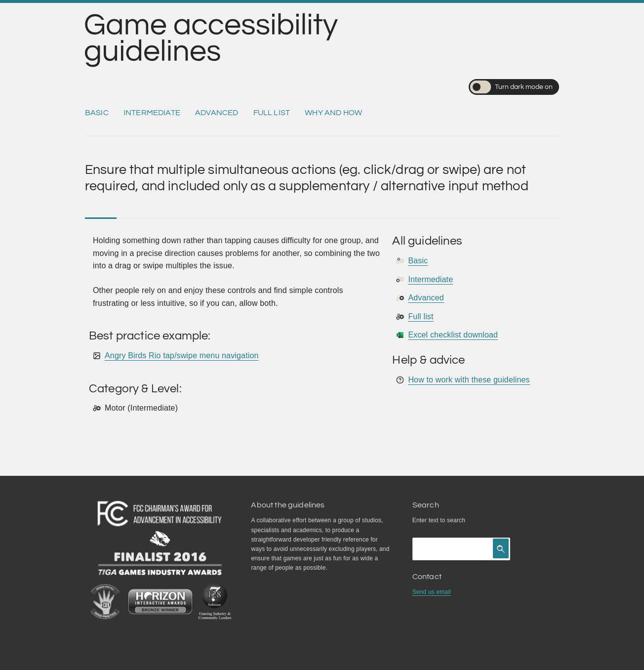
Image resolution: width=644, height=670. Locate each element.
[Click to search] (501, 548)
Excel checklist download (453, 335)
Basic (97, 113)
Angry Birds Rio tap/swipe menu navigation (182, 356)
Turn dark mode (511, 87)
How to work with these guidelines (469, 380)
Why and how (333, 113)
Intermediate (152, 113)
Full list (272, 113)
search (456, 520)
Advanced (217, 113)
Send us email (432, 592)
